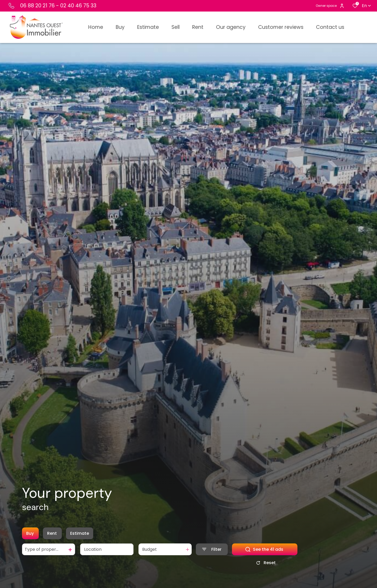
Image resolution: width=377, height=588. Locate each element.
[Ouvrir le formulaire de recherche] (212, 550)
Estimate (80, 534)
